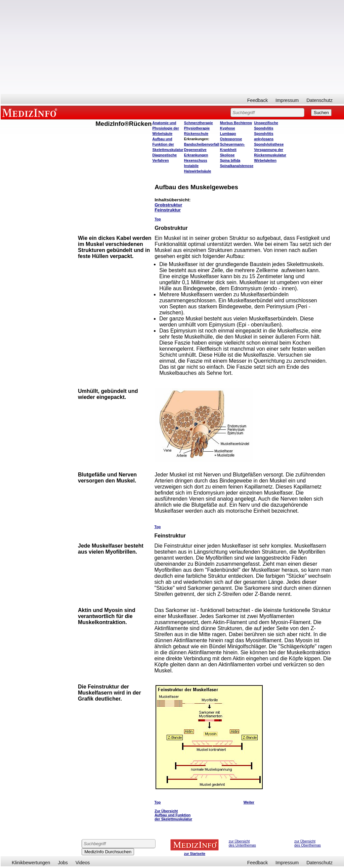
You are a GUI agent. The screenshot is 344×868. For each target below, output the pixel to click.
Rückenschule (196, 134)
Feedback (257, 100)
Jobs (63, 863)
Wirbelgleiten (265, 160)
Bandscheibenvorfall (202, 144)
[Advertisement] (172, 47)
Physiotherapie (197, 128)
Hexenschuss (196, 160)
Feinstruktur (168, 210)
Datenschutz (319, 100)
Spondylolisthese (269, 144)
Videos (83, 863)
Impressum (287, 100)
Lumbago (228, 134)
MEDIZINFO (31, 112)
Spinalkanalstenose (237, 166)
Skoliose (227, 155)
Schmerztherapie (199, 123)
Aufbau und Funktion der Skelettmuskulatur (168, 144)
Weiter (249, 802)
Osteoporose (231, 139)
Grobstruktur (168, 205)
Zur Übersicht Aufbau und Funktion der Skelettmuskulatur (173, 815)
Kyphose (228, 128)
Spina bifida (230, 160)
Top (158, 219)
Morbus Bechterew (236, 123)
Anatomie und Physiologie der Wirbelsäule (165, 128)
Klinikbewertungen (31, 863)
